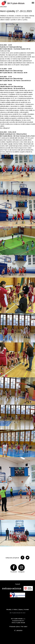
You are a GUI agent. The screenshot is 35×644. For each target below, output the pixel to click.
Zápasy (21, 609)
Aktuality (9, 609)
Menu (32, 2)
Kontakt (26, 609)
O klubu (15, 609)
